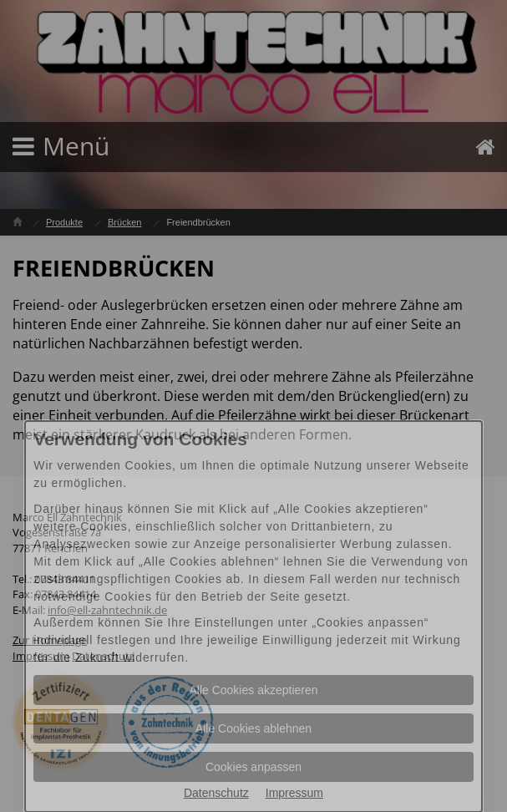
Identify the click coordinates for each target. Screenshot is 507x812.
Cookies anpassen (253, 767)
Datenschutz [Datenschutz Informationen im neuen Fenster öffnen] (216, 793)
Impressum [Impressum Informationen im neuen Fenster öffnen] (294, 793)
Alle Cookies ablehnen (253, 728)
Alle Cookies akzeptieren (253, 690)
